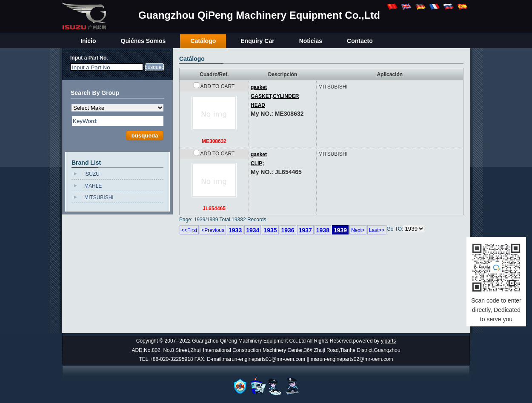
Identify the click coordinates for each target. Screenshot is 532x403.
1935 (270, 230)
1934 (253, 230)
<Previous (213, 230)
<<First (189, 230)
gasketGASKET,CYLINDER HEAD (275, 96)
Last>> (377, 230)
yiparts (388, 341)
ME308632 (214, 141)
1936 (288, 230)
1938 (323, 230)
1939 (340, 230)
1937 (305, 230)
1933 (235, 230)
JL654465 (214, 209)
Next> (358, 230)
